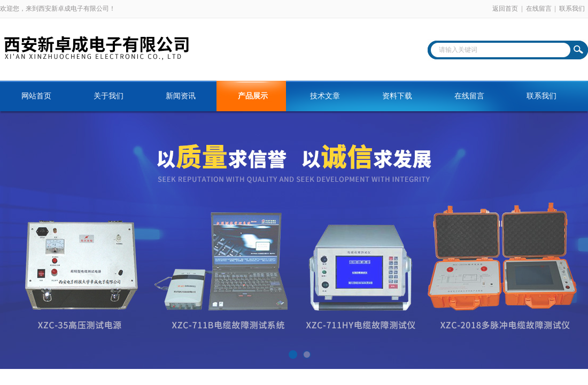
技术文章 (325, 96)
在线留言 (539, 9)
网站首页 (36, 96)
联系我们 (572, 9)
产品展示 (253, 96)
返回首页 (505, 9)
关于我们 (109, 96)
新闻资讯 (181, 96)
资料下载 (397, 96)
